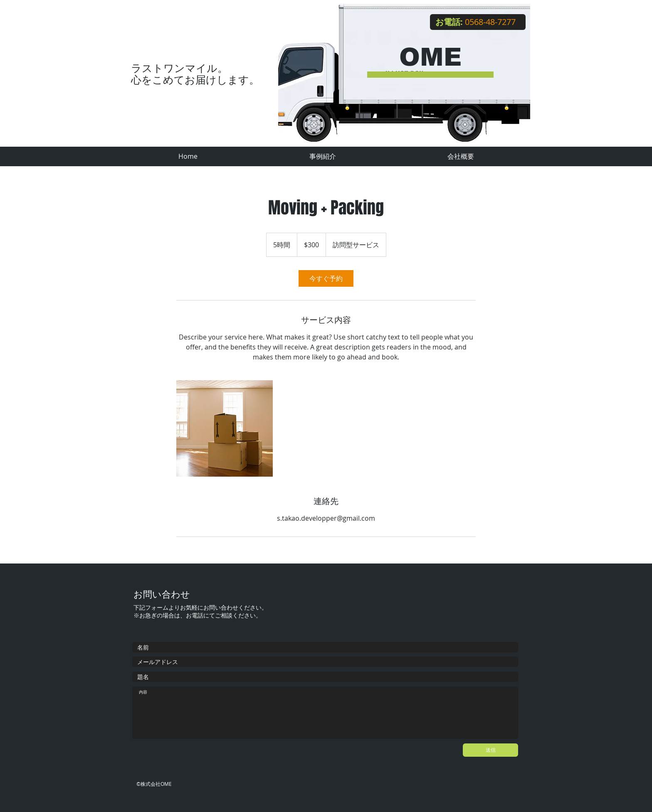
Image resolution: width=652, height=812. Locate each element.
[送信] (490, 750)
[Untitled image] (225, 428)
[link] (326, 278)
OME (430, 57)
